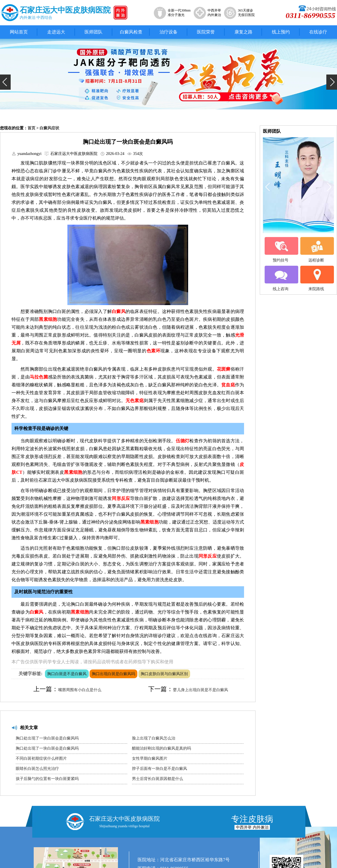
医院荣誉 (206, 32)
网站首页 (19, 32)
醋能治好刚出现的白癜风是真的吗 (161, 748)
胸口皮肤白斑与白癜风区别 (164, 674)
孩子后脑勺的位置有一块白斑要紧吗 (47, 779)
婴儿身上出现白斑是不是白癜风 (201, 690)
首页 (31, 128)
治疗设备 (168, 32)
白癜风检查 (131, 32)
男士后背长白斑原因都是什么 (158, 779)
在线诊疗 (318, 32)
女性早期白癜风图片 (150, 758)
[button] (5, 82)
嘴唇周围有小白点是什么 (80, 690)
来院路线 (316, 278)
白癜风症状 (49, 128)
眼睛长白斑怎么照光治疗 (37, 769)
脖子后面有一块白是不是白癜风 (160, 769)
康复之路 (243, 32)
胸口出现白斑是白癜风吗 (113, 674)
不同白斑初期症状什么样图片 (41, 758)
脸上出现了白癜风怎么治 (154, 738)
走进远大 (56, 32)
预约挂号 (281, 250)
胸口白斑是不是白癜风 (67, 674)
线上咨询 (281, 278)
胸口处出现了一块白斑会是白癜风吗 (47, 738)
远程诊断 (316, 250)
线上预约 (281, 32)
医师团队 (94, 32)
